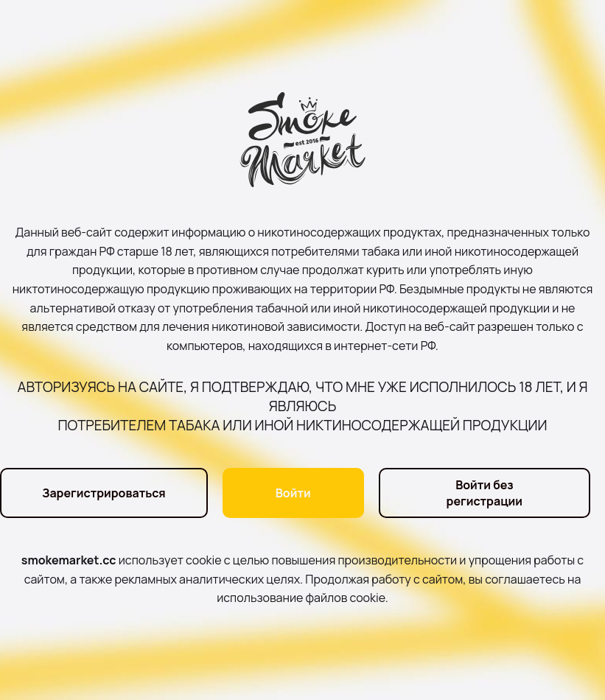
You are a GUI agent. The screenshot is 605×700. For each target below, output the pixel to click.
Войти (293, 493)
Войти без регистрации (485, 493)
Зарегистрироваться (104, 493)
